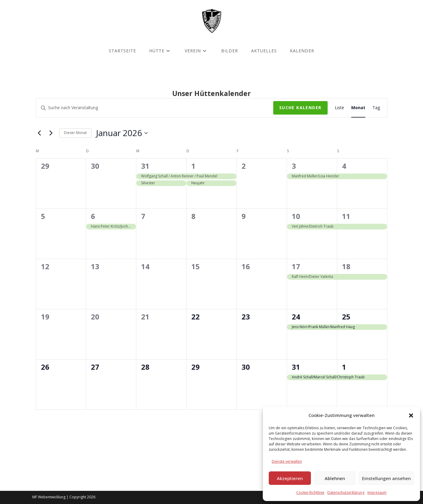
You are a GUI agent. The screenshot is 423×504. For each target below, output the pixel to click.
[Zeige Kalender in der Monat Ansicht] (358, 108)
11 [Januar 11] (346, 216)
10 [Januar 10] (296, 216)
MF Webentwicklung (49, 497)
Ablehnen (335, 478)
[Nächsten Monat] (51, 133)
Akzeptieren (290, 478)
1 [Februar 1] (344, 367)
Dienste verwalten (287, 461)
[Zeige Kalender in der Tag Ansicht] (376, 108)
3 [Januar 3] (294, 166)
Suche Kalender (300, 108)
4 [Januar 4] (344, 166)
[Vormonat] (39, 133)
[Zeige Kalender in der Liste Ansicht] (339, 108)
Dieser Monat (75, 133)
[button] (411, 415)
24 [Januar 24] (296, 317)
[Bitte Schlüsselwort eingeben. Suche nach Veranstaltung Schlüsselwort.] (155, 108)
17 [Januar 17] (296, 266)
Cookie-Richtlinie (310, 492)
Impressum (377, 492)
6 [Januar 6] (93, 216)
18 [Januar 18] (346, 266)
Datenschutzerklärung (346, 492)
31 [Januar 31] (296, 367)
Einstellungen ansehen (386, 478)
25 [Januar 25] (346, 317)
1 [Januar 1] (193, 166)
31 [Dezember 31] (145, 166)
